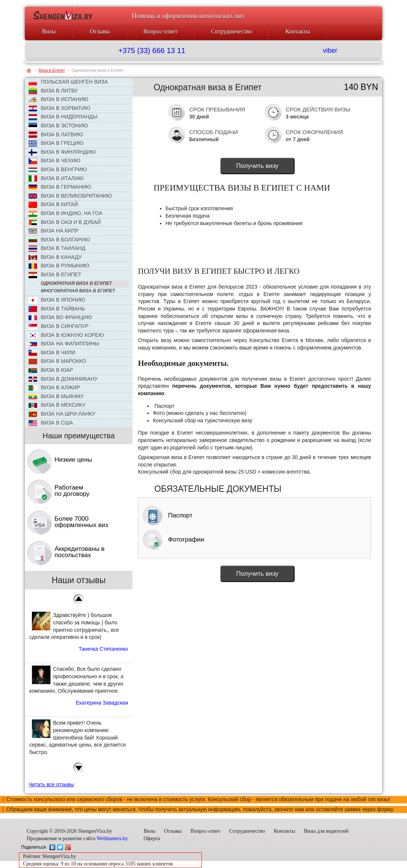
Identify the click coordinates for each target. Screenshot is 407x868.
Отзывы (100, 31)
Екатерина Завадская (102, 703)
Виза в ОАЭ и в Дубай (65, 222)
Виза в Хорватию (59, 108)
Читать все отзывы (51, 784)
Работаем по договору (72, 491)
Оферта (152, 838)
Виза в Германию (60, 187)
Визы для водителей (326, 831)
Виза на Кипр (54, 231)
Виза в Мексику (57, 405)
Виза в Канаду (55, 257)
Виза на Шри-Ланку (62, 414)
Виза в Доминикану (63, 379)
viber (330, 51)
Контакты (298, 31)
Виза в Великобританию (70, 196)
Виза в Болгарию (59, 240)
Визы (49, 31)
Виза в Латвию (56, 135)
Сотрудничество (232, 31)
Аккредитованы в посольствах (80, 552)
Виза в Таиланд (57, 248)
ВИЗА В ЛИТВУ (53, 91)
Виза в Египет (55, 275)
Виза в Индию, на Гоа (65, 214)
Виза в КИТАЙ (53, 205)
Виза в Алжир (54, 387)
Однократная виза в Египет (76, 283)
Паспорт (168, 515)
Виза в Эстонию (58, 126)
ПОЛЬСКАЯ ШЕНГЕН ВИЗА (68, 82)
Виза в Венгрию (58, 169)
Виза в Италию (56, 179)
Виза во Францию (60, 317)
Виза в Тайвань (57, 309)
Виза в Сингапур (59, 326)
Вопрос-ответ (160, 31)
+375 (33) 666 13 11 (152, 51)
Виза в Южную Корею (66, 335)
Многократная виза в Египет (78, 291)
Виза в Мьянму (56, 396)
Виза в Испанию (58, 99)
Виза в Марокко (57, 361)
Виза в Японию (57, 300)
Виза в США (51, 423)
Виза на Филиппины (64, 344)
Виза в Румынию (59, 266)
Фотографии (173, 539)
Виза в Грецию (56, 143)
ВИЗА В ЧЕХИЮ (55, 161)
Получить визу (257, 166)
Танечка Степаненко (103, 649)
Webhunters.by (112, 838)
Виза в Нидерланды (63, 117)
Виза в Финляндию (62, 152)
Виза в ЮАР (51, 370)
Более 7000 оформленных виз (81, 522)
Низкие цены (73, 460)
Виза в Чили (52, 353)
